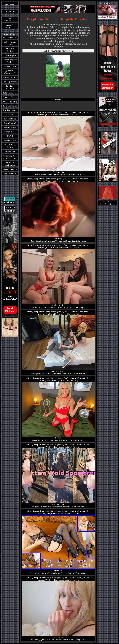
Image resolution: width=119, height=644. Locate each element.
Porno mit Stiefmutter (10, 164)
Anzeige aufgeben (10, 26)
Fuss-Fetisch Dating (10, 146)
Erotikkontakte (10, 110)
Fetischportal (10, 123)
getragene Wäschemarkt (10, 72)
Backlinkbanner (10, 169)
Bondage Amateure (10, 87)
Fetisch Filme (10, 127)
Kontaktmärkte (10, 106)
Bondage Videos (10, 82)
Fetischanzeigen (10, 38)
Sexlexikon (10, 151)
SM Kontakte (10, 119)
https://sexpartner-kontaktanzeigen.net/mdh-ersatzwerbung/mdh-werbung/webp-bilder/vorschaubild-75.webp (58, 143)
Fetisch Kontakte (10, 77)
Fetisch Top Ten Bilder (10, 61)
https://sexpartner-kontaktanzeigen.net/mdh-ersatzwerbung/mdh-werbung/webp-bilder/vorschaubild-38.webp (58, 476)
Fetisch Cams (10, 140)
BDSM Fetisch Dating (10, 43)
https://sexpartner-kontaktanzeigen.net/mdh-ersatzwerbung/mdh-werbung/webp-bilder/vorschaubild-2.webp (58, 409)
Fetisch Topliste (10, 55)
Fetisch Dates (10, 66)
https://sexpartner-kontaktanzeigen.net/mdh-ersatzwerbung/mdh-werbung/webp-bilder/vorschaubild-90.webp (58, 210)
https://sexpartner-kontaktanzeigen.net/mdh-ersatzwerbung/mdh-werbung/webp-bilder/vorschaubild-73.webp (58, 276)
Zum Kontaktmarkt (10, 19)
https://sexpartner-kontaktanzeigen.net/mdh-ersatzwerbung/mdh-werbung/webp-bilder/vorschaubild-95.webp (58, 608)
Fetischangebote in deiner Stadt (10, 157)
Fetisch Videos (10, 132)
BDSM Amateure (10, 93)
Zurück (58, 99)
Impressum (10, 4)
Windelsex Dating (10, 50)
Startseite (10, 11)
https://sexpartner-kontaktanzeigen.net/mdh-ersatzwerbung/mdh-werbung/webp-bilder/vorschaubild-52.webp (58, 343)
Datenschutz (10, 174)
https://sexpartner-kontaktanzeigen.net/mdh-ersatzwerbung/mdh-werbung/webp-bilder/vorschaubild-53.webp (58, 542)
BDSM (10, 136)
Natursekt (10, 114)
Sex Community (10, 101)
